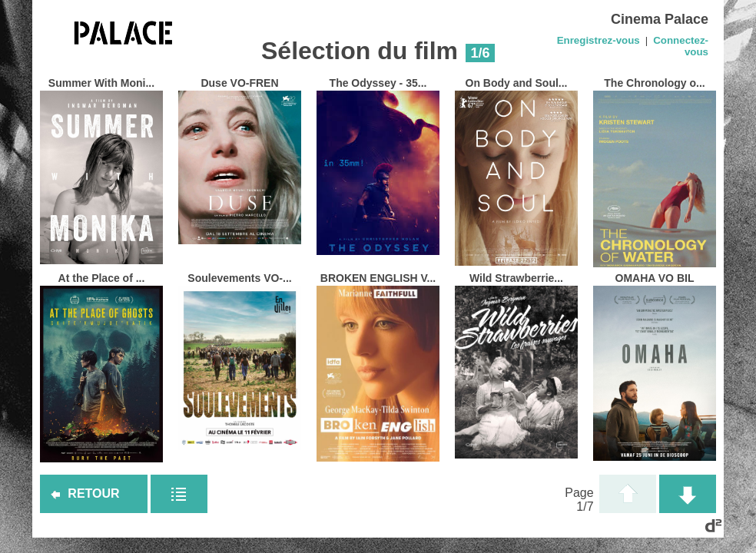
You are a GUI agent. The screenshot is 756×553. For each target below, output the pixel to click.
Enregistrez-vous (598, 40)
